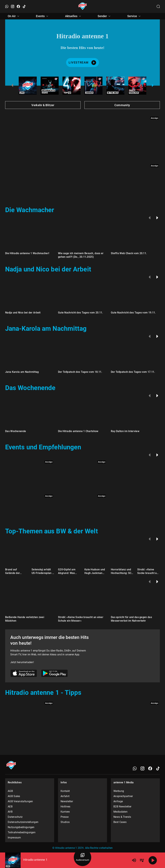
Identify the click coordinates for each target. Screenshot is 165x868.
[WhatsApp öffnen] (7, 6)
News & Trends (122, 817)
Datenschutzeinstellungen (23, 822)
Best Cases (120, 822)
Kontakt (65, 791)
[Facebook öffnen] (18, 6)
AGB (10, 791)
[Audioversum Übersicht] (82, 857)
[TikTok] (158, 768)
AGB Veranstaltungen (20, 801)
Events (43, 16)
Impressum (14, 838)
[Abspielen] (153, 860)
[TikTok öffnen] (24, 6)
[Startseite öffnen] (83, 6)
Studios (65, 822)
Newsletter (67, 801)
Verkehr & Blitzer (43, 105)
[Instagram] (142, 768)
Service (134, 16)
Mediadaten (120, 812)
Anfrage (118, 801)
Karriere (65, 812)
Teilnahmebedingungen (22, 832)
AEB (10, 807)
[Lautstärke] (134, 860)
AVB (10, 812)
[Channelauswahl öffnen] (158, 6)
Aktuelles (73, 16)
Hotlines (65, 807)
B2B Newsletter (122, 807)
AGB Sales (14, 796)
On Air (14, 16)
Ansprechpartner (123, 796)
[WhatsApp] (135, 768)
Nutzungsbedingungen (21, 827)
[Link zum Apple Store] (24, 674)
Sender (104, 16)
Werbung (119, 791)
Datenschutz (15, 817)
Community (122, 105)
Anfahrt (65, 796)
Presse (65, 817)
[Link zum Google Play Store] (54, 674)
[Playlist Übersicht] (142, 860)
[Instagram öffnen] (13, 6)
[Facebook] (150, 768)
